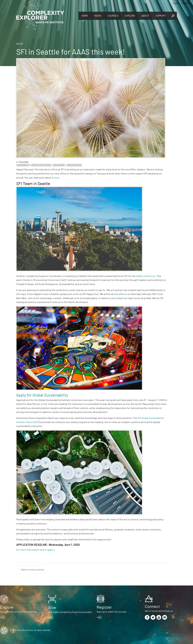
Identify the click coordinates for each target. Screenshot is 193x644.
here (57, 178)
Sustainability (23, 165)
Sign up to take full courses (112, 612)
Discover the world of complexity (18, 612)
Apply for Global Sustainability (42, 395)
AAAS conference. (146, 276)
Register (186, 3)
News (98, 16)
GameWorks (121, 294)
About (145, 16)
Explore (130, 16)
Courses (113, 16)
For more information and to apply (35, 550)
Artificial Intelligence (41, 165)
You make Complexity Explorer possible (70, 612)
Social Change (59, 165)
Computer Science (74, 165)
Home (85, 16)
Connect (152, 607)
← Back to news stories (31, 570)
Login (175, 3)
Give (52, 608)
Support (161, 16)
